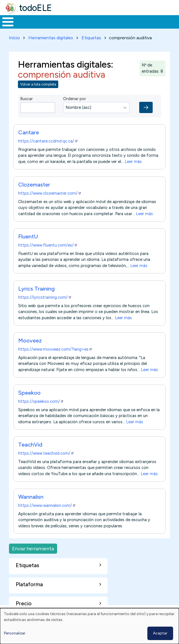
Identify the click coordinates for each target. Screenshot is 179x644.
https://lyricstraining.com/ (45, 297)
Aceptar (160, 633)
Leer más (133, 162)
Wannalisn (31, 497)
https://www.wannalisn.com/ (47, 505)
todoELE (35, 8)
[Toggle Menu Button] (8, 22)
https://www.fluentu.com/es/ (48, 245)
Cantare (29, 132)
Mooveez (30, 341)
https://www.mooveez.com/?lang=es (55, 349)
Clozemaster (34, 185)
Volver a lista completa (38, 84)
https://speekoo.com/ (41, 401)
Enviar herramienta (33, 548)
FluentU (28, 236)
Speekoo (29, 393)
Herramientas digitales (51, 38)
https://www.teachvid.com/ (46, 453)
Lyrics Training (36, 289)
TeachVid (30, 445)
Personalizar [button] (15, 633)
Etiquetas (91, 38)
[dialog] (89, 626)
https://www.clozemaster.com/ (50, 193)
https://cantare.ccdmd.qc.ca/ (48, 141)
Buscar (26, 99)
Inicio (14, 38)
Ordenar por (75, 99)
